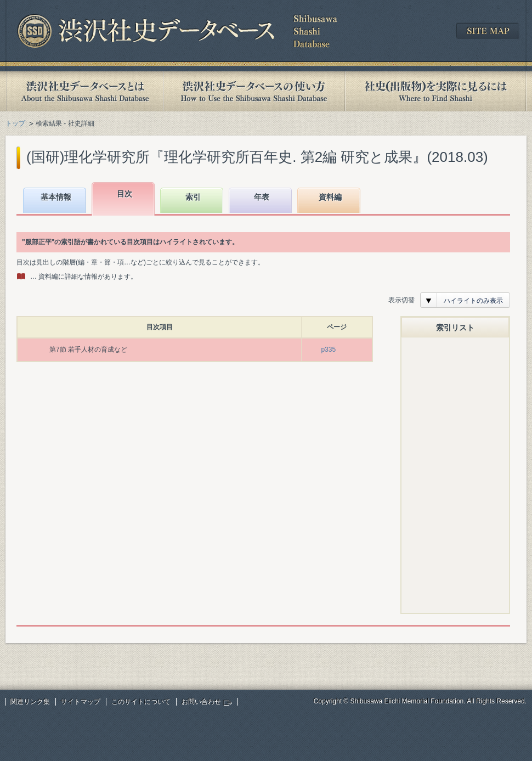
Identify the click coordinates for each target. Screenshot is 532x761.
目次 (124, 194)
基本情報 (56, 197)
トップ (15, 123)
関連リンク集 (30, 702)
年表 (262, 197)
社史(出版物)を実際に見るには (435, 91)
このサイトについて (141, 702)
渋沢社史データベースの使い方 (254, 91)
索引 (193, 197)
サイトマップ (81, 702)
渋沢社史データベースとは (84, 91)
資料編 (330, 197)
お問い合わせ (201, 702)
